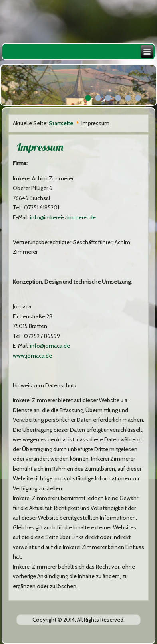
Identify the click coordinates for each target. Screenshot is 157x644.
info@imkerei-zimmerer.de (63, 217)
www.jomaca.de (32, 356)
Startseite (61, 123)
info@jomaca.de (50, 346)
